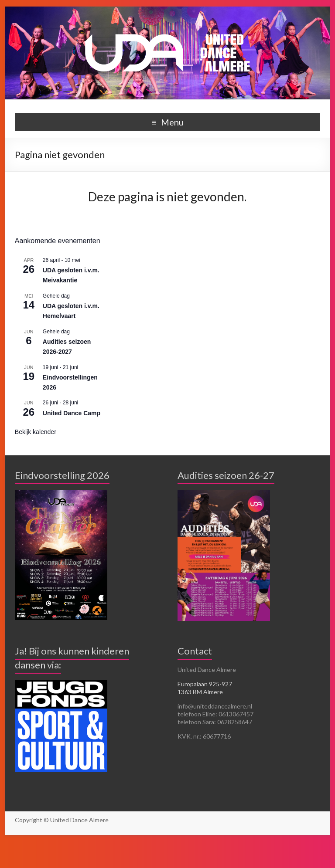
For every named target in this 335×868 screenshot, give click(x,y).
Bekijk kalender (36, 432)
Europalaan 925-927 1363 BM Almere (205, 688)
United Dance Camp (72, 413)
